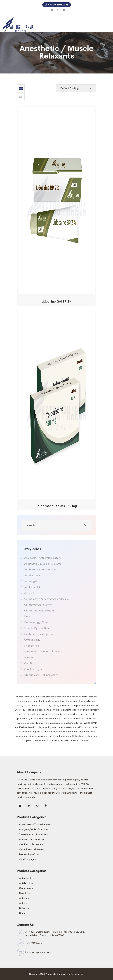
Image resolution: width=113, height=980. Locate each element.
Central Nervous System (39, 611)
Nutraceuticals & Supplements (43, 651)
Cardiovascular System (38, 605)
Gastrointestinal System (39, 634)
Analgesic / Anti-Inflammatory (43, 558)
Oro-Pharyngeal (34, 669)
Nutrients (30, 657)
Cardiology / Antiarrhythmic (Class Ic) (47, 599)
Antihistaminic (33, 587)
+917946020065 (34, 943)
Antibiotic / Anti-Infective (40, 570)
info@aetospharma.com (38, 952)
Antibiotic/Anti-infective (32, 839)
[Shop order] (76, 88)
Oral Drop (30, 663)
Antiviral (29, 593)
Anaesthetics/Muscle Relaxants (36, 824)
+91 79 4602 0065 (57, 5)
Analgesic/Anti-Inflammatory (34, 829)
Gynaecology (32, 640)
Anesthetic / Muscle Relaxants (43, 564)
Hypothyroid (32, 646)
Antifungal (31, 581)
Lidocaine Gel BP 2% (57, 302)
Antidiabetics (32, 576)
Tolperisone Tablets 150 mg (57, 506)
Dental (28, 616)
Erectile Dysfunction (36, 628)
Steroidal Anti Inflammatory (41, 675)
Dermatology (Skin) (36, 622)
